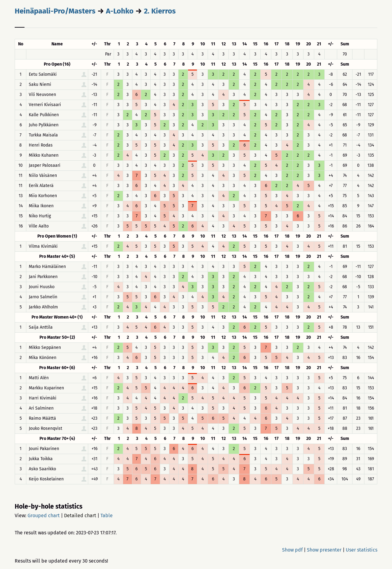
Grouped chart (44, 516)
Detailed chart (80, 516)
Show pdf (292, 550)
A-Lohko (120, 11)
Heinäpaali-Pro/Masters (55, 11)
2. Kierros (160, 11)
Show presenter (324, 550)
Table (107, 516)
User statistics (362, 550)
